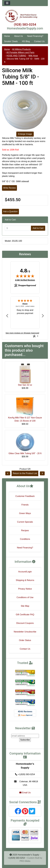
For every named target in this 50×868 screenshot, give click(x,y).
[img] (25, 276)
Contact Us (39, 41)
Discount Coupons (25, 623)
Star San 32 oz (25, 385)
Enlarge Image (25, 134)
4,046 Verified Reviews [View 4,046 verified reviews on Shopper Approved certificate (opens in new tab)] (25, 280)
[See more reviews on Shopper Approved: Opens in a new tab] (22, 333)
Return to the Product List (25, 473)
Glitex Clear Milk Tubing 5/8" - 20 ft (25, 453)
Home (7, 36)
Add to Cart (38, 228)
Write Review (9, 188)
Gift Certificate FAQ (25, 615)
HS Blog (26, 41)
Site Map (25, 606)
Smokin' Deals (11, 41)
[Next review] (43, 316)
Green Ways (25, 513)
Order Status (25, 640)
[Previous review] (7, 316)
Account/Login (25, 572)
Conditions (25, 539)
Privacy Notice (25, 589)
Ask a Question (10, 211)
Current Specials (25, 522)
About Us (19, 36)
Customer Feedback (25, 496)
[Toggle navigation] (7, 3)
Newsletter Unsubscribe (25, 632)
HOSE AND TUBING (16, 56)
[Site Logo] (25, 16)
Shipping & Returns (25, 580)
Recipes (25, 530)
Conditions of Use (25, 597)
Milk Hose (33, 56)
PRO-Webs (25, 861)
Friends (25, 505)
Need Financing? (35, 36)
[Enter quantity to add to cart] (18, 228)
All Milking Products (21, 49)
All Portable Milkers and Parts (20, 52)
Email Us (25, 793)
